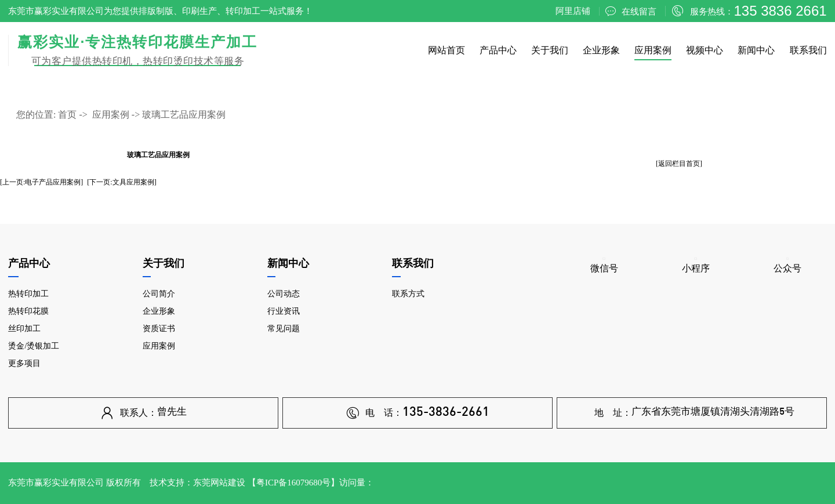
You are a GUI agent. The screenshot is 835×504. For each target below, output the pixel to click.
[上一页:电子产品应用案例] (41, 182)
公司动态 (284, 294)
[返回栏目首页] (679, 164)
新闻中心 (756, 50)
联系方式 (408, 294)
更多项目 (24, 363)
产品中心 (498, 50)
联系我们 (808, 50)
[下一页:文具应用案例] (121, 182)
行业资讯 (284, 311)
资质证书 (159, 329)
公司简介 (159, 294)
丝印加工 (24, 329)
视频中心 (705, 50)
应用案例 (653, 50)
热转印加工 (28, 294)
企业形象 (601, 50)
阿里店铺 (573, 11)
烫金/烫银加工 (34, 346)
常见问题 (284, 329)
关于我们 (550, 50)
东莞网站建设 (219, 483)
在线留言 (631, 11)
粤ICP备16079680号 (293, 483)
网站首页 (446, 50)
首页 (67, 115)
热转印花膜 (28, 311)
